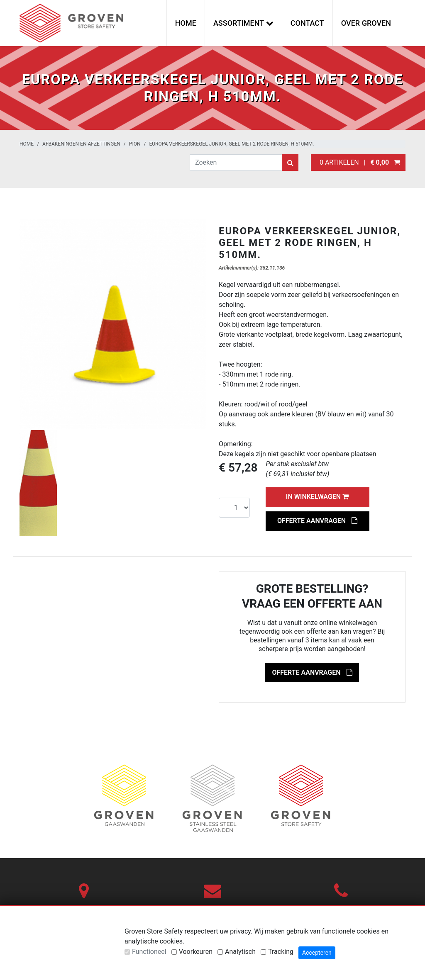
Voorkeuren (196, 952)
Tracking (281, 952)
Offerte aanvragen (317, 521)
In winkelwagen (317, 497)
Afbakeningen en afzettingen (81, 144)
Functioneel (149, 952)
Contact (307, 23)
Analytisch (240, 952)
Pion (135, 144)
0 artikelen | (358, 162)
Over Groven (366, 23)
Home (186, 23)
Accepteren (317, 953)
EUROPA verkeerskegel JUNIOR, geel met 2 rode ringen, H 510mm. (231, 144)
